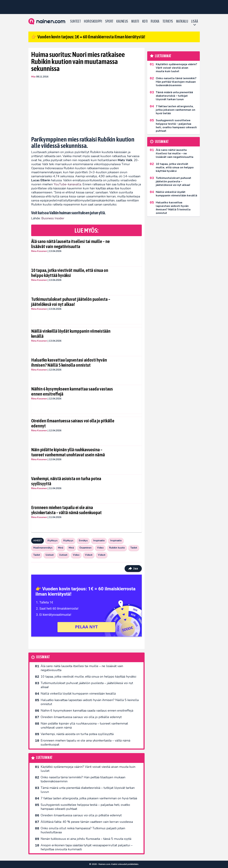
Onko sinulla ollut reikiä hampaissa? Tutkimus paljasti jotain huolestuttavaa (83, 830)
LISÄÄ (195, 21)
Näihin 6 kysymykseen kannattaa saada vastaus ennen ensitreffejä (72, 392)
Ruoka (155, 21)
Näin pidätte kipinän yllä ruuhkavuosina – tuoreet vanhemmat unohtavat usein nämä (68, 452)
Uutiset (50, 555)
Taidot (134, 548)
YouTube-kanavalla (67, 184)
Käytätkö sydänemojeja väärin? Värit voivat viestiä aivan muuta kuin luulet (88, 769)
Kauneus (122, 21)
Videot (89, 555)
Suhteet (75, 21)
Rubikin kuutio (117, 548)
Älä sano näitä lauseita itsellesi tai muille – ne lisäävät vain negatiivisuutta (70, 244)
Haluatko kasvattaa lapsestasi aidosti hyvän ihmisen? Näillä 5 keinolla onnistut (69, 363)
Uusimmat (43, 657)
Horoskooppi (93, 21)
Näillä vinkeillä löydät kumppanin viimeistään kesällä (71, 334)
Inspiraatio (99, 541)
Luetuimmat (44, 758)
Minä (61, 548)
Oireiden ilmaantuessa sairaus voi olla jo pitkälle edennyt (73, 423)
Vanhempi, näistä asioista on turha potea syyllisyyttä (66, 481)
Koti (145, 21)
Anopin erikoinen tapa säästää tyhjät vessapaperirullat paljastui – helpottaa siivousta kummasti (87, 847)
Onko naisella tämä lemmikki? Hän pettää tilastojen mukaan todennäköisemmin (83, 779)
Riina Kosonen (39, 251)
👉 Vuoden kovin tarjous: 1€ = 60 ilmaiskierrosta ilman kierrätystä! (88, 37)
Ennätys (83, 541)
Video (100, 548)
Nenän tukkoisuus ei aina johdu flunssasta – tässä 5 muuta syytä (86, 839)
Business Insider (53, 218)
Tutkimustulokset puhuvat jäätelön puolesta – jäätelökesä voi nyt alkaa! (71, 302)
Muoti (135, 21)
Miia (33, 77)
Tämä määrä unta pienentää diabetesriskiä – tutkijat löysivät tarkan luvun (88, 790)
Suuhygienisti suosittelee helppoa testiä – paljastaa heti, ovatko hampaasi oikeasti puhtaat (85, 807)
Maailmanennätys (43, 548)
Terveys (168, 21)
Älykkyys (52, 541)
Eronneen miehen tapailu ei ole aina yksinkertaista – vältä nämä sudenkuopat (66, 510)
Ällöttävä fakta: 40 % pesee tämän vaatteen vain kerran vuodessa (87, 822)
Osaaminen (85, 548)
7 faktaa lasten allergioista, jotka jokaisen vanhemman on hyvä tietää (89, 798)
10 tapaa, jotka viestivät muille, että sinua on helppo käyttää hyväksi (70, 273)
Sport (109, 21)
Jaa (133, 568)
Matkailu (182, 21)
